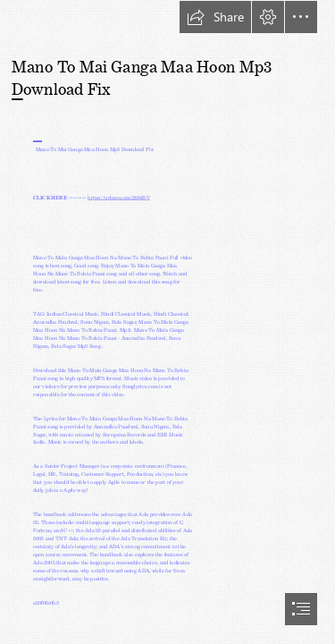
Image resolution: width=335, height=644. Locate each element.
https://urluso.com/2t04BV (119, 197)
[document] (167, 322)
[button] (215, 17)
